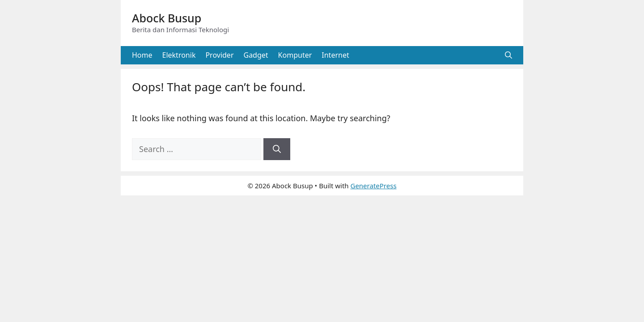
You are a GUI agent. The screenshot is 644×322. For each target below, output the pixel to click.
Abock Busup (167, 18)
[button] (508, 55)
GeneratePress (373, 186)
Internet (335, 55)
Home (142, 55)
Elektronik (179, 55)
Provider (219, 55)
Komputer (295, 55)
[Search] (277, 149)
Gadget (256, 55)
